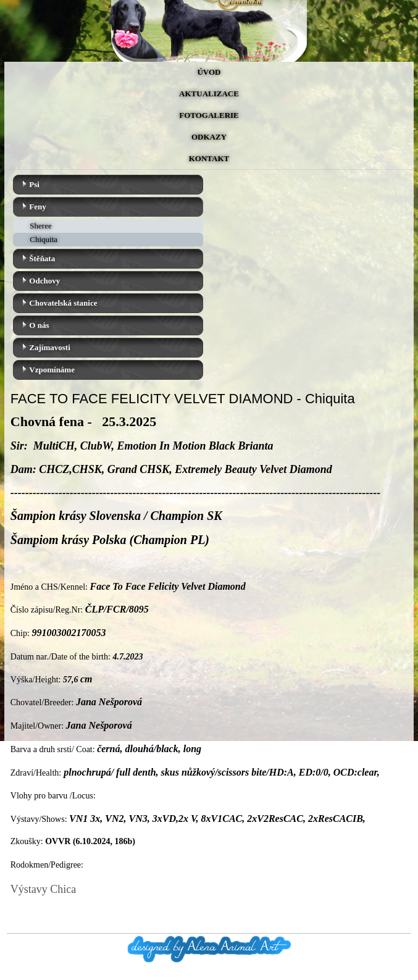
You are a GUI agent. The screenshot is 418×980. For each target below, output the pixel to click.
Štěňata (42, 258)
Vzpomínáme (52, 370)
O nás (39, 325)
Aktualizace (209, 94)
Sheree (40, 226)
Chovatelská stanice (63, 303)
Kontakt (209, 158)
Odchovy (44, 281)
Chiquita (44, 239)
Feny (37, 207)
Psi (34, 184)
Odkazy (209, 137)
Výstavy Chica (43, 889)
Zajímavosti (49, 347)
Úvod (209, 72)
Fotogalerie (209, 115)
